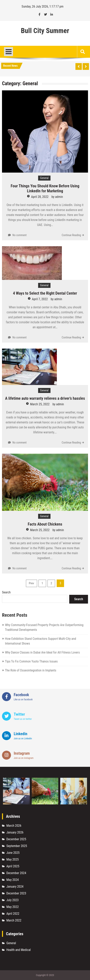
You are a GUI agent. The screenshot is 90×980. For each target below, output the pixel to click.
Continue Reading (71, 235)
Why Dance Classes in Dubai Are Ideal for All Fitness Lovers (42, 652)
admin (59, 197)
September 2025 (17, 846)
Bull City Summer (45, 31)
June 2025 (13, 853)
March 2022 (14, 920)
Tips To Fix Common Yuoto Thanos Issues (31, 661)
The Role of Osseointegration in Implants (31, 670)
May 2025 (13, 859)
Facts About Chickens (45, 524)
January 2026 (15, 832)
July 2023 (12, 900)
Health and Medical (19, 950)
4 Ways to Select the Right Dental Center (45, 293)
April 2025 (13, 866)
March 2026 (14, 826)
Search (6, 592)
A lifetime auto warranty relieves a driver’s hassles (45, 398)
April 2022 (13, 914)
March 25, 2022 (40, 404)
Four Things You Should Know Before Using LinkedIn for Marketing (45, 188)
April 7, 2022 (40, 299)
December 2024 (16, 873)
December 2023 (16, 893)
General (44, 178)
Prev (32, 583)
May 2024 (13, 880)
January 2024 (15, 887)
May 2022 (13, 907)
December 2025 (16, 839)
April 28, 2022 (40, 197)
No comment (19, 235)
